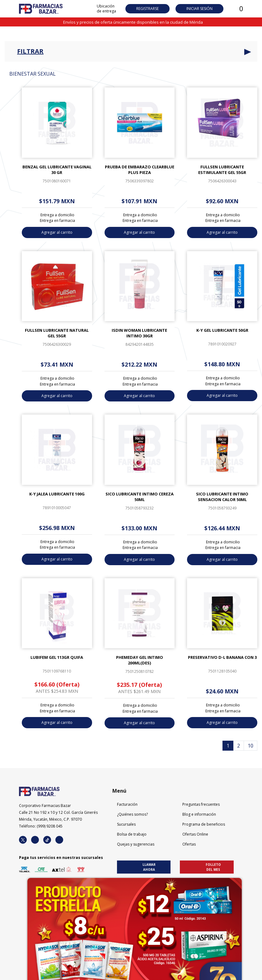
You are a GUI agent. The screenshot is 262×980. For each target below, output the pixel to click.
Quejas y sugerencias (136, 844)
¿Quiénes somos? (132, 814)
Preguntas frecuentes (201, 804)
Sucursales (126, 824)
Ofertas (189, 844)
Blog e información (199, 814)
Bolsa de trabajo (132, 834)
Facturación (127, 804)
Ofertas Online (195, 834)
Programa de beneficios (204, 824)
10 (250, 746)
